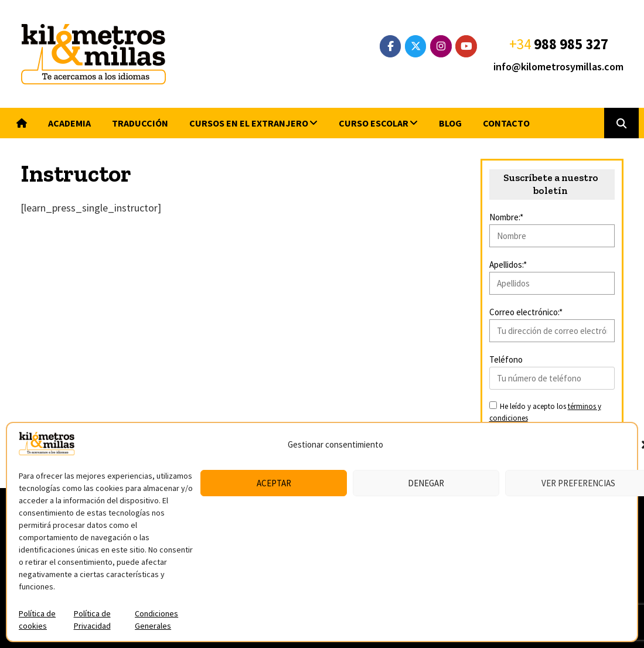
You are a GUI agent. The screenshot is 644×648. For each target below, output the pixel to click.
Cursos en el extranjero (249, 123)
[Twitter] (416, 46)
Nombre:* (506, 217)
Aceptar (274, 483)
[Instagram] (441, 46)
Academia (69, 123)
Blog (450, 123)
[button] (621, 123)
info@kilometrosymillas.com (558, 66)
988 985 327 (571, 44)
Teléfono (506, 359)
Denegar (426, 483)
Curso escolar (374, 123)
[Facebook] (391, 46)
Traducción (140, 123)
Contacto (506, 123)
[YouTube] (466, 46)
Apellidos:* (508, 265)
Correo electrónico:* (526, 312)
